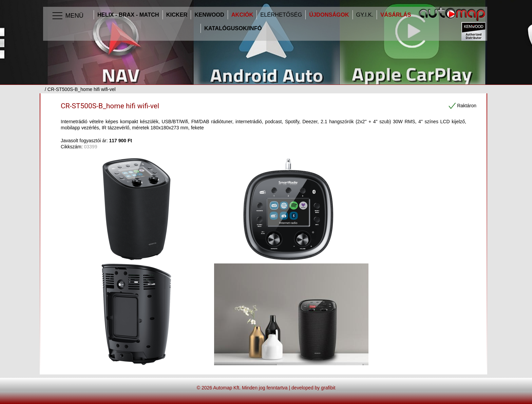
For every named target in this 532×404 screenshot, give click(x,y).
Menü (67, 16)
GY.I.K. (365, 15)
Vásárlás (396, 15)
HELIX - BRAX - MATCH (128, 15)
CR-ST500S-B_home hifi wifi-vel (110, 106)
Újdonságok (329, 15)
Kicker (177, 15)
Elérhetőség (281, 15)
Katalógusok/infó (233, 28)
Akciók (242, 15)
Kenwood (209, 15)
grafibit (328, 388)
